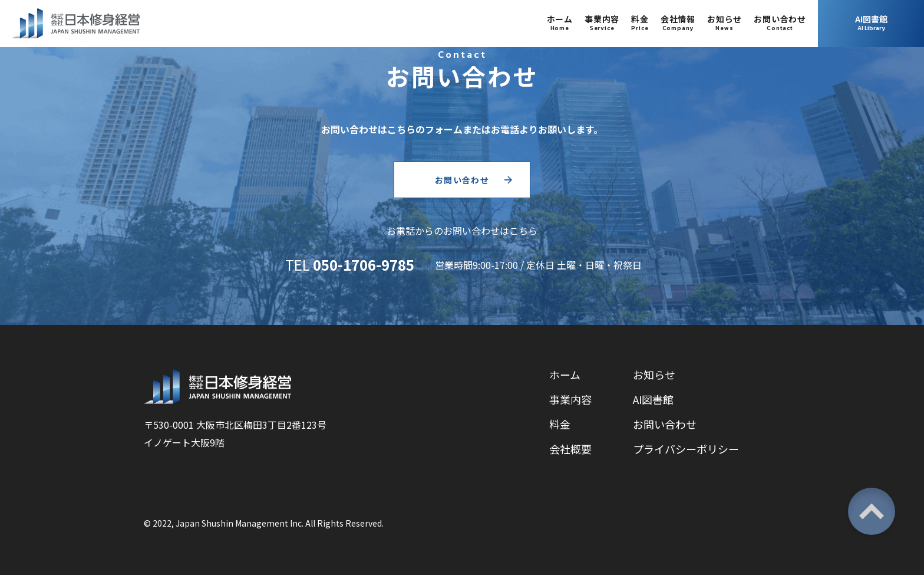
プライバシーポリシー (686, 449)
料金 (560, 424)
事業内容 (570, 399)
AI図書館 (653, 399)
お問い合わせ (462, 180)
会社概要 (570, 449)
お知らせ (654, 374)
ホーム (565, 374)
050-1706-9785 (364, 264)
